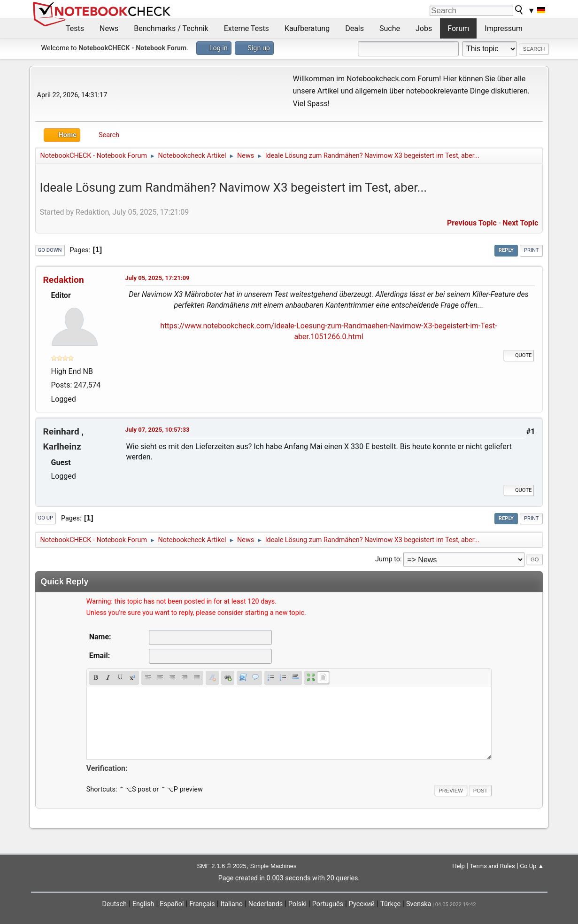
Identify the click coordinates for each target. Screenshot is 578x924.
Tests (75, 28)
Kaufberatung (307, 28)
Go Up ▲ (532, 866)
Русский (362, 904)
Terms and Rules (492, 866)
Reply (506, 250)
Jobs (424, 28)
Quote (519, 355)
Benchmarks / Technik (171, 28)
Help (459, 866)
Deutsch (114, 904)
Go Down (50, 250)
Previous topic (472, 223)
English (143, 904)
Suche (390, 28)
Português (328, 904)
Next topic (520, 223)
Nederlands (266, 904)
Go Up (46, 518)
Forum (458, 28)
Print (532, 250)
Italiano (232, 904)
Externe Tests (247, 28)
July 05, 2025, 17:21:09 (158, 278)
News (109, 28)
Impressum (504, 28)
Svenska (419, 904)
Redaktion (64, 280)
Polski (297, 904)
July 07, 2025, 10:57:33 (158, 430)
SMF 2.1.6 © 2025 (221, 866)
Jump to (388, 559)
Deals (355, 28)
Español (172, 904)
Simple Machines (274, 866)
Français (202, 904)
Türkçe (390, 904)
